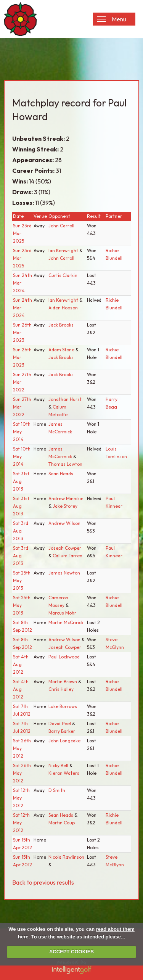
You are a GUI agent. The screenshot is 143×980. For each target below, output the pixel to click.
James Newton (64, 573)
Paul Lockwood (64, 657)
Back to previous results (43, 882)
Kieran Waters (64, 773)
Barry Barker (62, 731)
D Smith (57, 790)
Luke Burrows (63, 706)
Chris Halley (61, 689)
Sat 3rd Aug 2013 (21, 531)
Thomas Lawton (65, 464)
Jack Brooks (61, 325)
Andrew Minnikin (66, 498)
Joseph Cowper (65, 548)
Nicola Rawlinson (66, 857)
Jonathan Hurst (65, 399)
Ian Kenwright (64, 250)
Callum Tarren (67, 556)
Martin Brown (63, 681)
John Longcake (64, 741)
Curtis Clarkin (63, 275)
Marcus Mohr (62, 613)
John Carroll (61, 226)
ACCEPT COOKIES (71, 952)
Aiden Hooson (63, 308)
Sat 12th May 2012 (21, 798)
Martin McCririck (66, 622)
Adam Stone (62, 350)
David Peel (60, 723)
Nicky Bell (59, 765)
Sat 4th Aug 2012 (21, 664)
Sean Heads (61, 474)
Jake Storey (65, 506)
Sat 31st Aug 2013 (21, 481)
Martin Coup (62, 823)
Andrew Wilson (64, 523)
